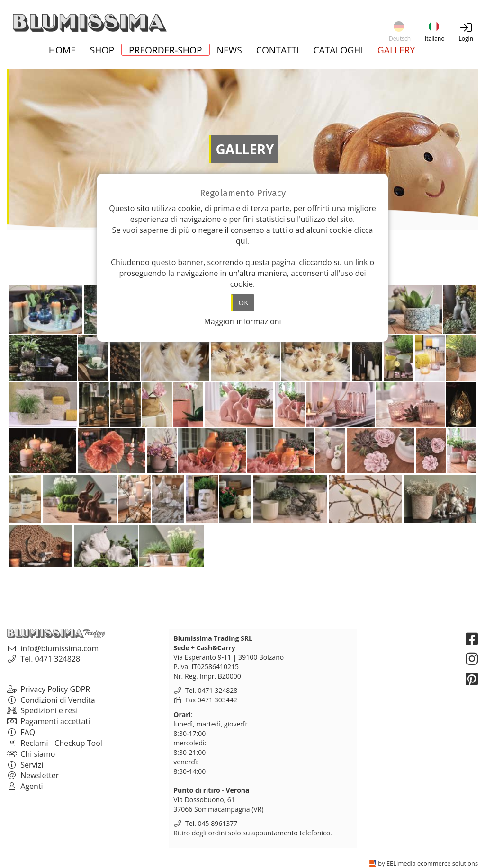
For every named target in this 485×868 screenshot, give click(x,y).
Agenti (25, 786)
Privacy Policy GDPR (49, 689)
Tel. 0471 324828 (50, 659)
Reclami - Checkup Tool (55, 743)
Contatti (278, 51)
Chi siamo (31, 754)
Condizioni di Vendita (51, 700)
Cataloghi (338, 51)
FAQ (21, 732)
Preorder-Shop (166, 50)
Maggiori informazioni (242, 321)
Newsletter (33, 775)
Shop (102, 51)
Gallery (396, 51)
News (229, 51)
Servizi (25, 765)
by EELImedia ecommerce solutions (428, 863)
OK (244, 302)
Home (62, 51)
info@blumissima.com (59, 648)
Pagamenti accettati (49, 721)
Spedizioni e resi (42, 710)
